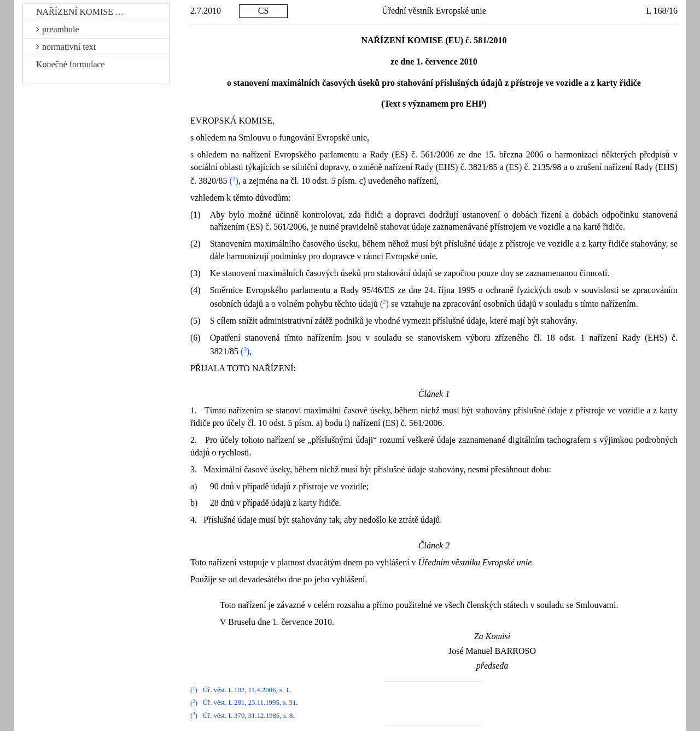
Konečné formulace (71, 64)
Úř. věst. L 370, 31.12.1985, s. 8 (248, 716)
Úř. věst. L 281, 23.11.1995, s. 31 (250, 703)
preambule (58, 29)
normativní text (66, 47)
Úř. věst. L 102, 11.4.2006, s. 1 (246, 690)
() (234, 181)
